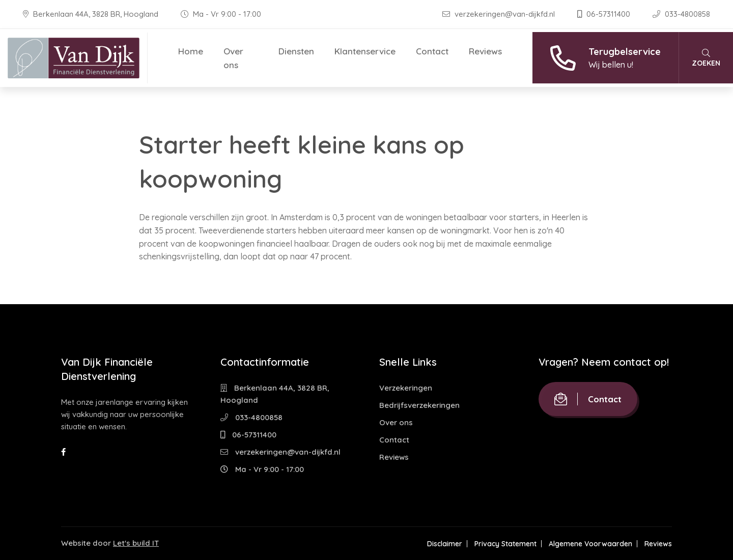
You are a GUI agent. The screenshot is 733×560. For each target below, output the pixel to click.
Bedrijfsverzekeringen (419, 405)
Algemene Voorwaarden (590, 544)
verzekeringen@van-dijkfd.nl (500, 14)
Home (191, 51)
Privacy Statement (505, 544)
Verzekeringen (406, 388)
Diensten (296, 51)
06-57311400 (605, 14)
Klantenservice (365, 51)
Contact (432, 51)
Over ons (233, 58)
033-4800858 (681, 14)
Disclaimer (445, 544)
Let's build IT (136, 543)
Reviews (485, 51)
